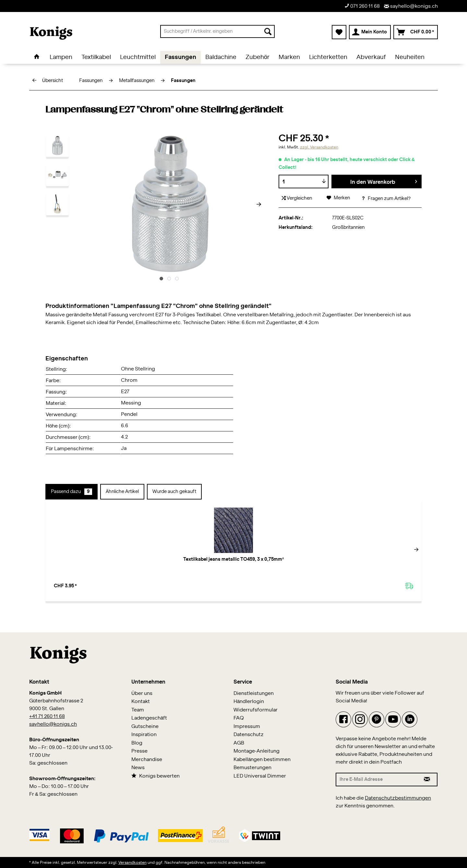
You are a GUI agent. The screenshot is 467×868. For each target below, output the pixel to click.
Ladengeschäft (149, 718)
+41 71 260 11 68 (47, 716)
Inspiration (144, 735)
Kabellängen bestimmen (262, 760)
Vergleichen (297, 198)
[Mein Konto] (370, 32)
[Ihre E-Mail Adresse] (377, 780)
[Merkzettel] (339, 32)
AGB (239, 743)
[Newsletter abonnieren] (427, 780)
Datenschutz (249, 735)
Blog (137, 743)
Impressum (247, 727)
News (138, 768)
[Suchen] (268, 31)
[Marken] (289, 57)
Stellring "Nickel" (233, 559)
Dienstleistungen (254, 693)
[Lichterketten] (328, 57)
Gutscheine (145, 727)
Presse (139, 751)
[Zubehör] (257, 57)
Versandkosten (132, 862)
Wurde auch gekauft (174, 492)
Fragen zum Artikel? (386, 199)
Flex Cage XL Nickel (308, 559)
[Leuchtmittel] (138, 57)
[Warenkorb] (416, 32)
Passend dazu (72, 492)
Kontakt (141, 702)
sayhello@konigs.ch (411, 6)
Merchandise (147, 760)
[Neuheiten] (410, 57)
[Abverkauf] (371, 57)
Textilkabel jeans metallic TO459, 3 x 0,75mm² (86, 563)
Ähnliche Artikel (122, 492)
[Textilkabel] (96, 57)
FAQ (239, 718)
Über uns (142, 693)
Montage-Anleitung (257, 751)
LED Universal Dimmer (260, 776)
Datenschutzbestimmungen (398, 798)
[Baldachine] (221, 57)
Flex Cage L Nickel (382, 559)
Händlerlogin (249, 702)
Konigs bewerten (156, 776)
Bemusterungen (252, 768)
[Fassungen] (180, 57)
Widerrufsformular (256, 710)
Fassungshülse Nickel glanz (160, 559)
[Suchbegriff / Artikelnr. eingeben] (217, 31)
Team (138, 710)
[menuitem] (217, 31)
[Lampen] (61, 57)
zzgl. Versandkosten (319, 147)
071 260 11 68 (362, 6)
